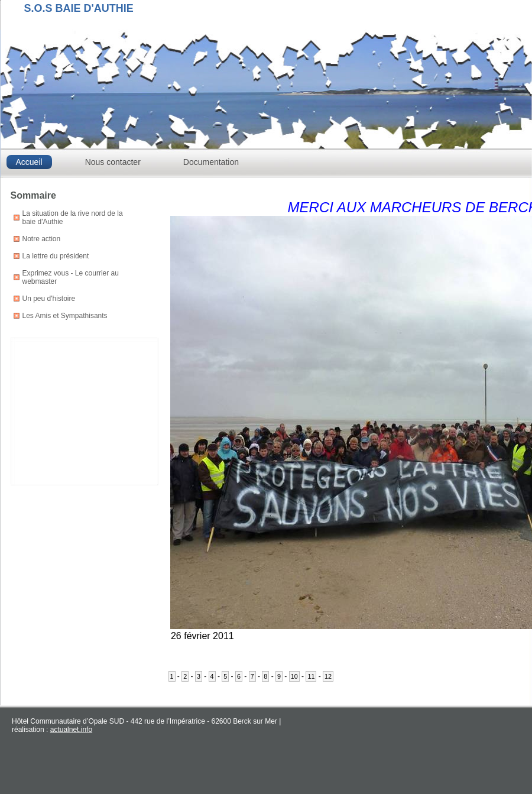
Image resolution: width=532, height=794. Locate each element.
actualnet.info (71, 730)
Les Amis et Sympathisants (65, 316)
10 (294, 676)
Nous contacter (113, 162)
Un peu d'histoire (49, 299)
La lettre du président (56, 256)
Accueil (29, 162)
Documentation (211, 162)
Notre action (42, 239)
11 (311, 676)
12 (328, 676)
